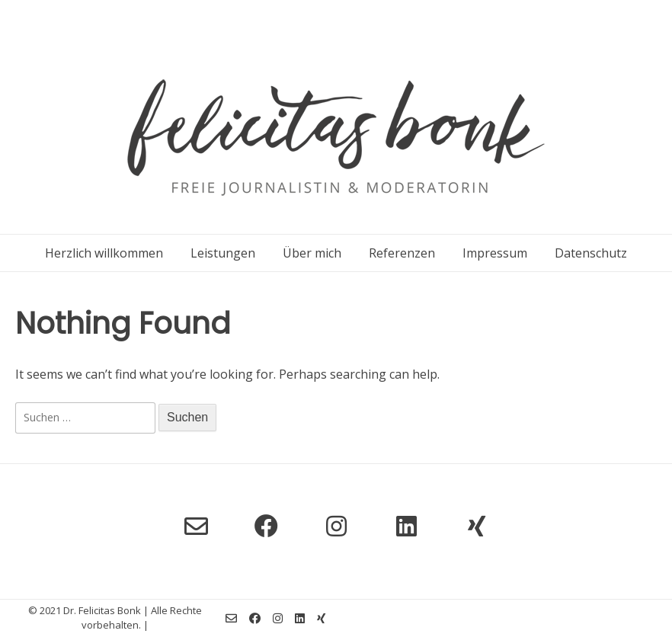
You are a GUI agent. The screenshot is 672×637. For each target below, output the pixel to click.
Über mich (312, 253)
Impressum (495, 253)
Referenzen (402, 253)
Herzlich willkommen (104, 253)
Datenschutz (591, 253)
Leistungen (223, 253)
